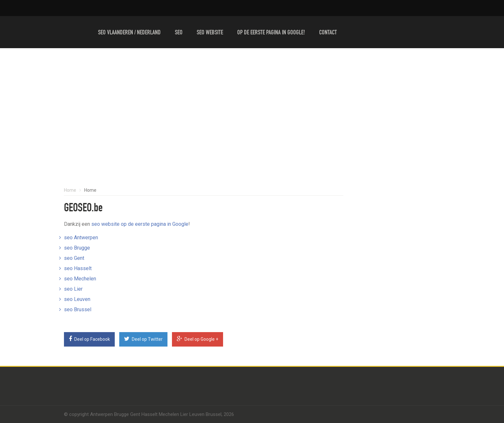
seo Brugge (77, 248)
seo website (105, 224)
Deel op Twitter (143, 339)
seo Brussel (78, 309)
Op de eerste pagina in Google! (271, 33)
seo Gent (74, 258)
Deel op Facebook (89, 339)
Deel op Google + (198, 339)
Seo (179, 33)
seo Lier (73, 289)
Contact (328, 33)
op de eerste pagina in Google (155, 224)
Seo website (210, 33)
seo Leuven (77, 299)
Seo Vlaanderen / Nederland (129, 33)
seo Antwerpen (81, 238)
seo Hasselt (78, 268)
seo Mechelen (80, 279)
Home (70, 190)
